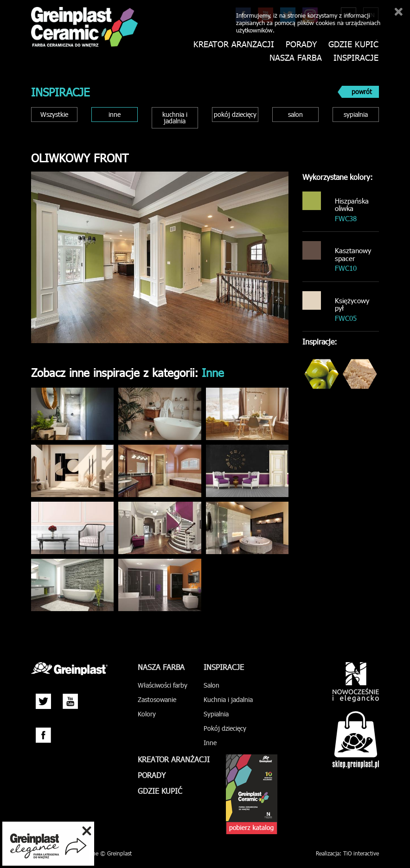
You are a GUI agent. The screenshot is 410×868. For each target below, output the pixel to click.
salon (295, 114)
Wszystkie (54, 114)
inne (115, 114)
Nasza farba (296, 58)
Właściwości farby (163, 685)
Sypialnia (216, 714)
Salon (211, 685)
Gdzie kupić (353, 44)
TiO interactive (361, 853)
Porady (301, 44)
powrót (362, 92)
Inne (210, 743)
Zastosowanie (157, 699)
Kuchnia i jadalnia (228, 699)
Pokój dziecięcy (225, 728)
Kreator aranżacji (234, 44)
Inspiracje (356, 58)
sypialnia (356, 114)
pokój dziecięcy (235, 114)
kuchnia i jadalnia (175, 118)
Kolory (147, 714)
